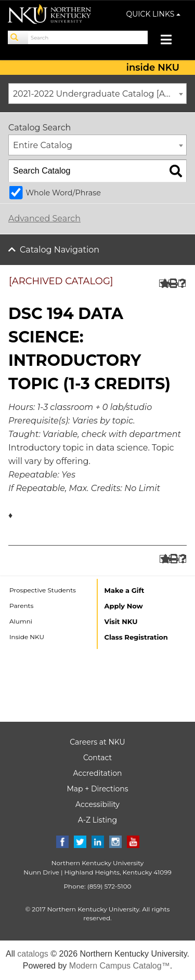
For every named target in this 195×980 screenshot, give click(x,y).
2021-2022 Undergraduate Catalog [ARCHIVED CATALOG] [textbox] (100, 94)
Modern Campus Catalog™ (120, 966)
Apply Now (124, 606)
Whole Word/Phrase (63, 193)
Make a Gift (125, 590)
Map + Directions (97, 789)
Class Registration (136, 637)
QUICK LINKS (154, 14)
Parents (21, 606)
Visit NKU (121, 621)
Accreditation (98, 773)
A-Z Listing (97, 820)
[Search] (18, 37)
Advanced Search (44, 218)
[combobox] (97, 94)
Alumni (21, 621)
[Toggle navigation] (171, 41)
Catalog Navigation (60, 250)
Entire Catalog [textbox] (43, 145)
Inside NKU (27, 637)
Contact (97, 758)
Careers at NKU (97, 742)
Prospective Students (43, 590)
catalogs (33, 954)
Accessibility (97, 804)
